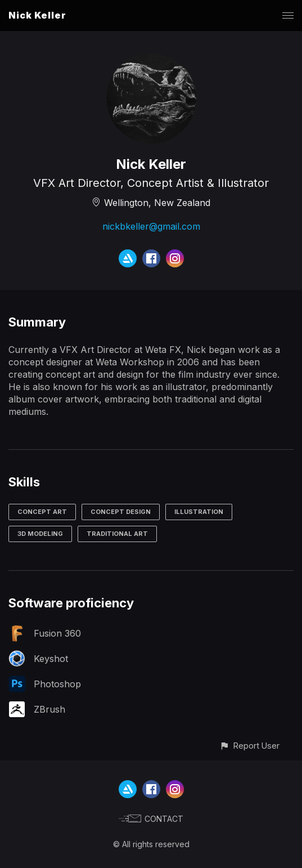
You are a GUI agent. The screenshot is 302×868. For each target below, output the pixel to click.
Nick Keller (37, 15)
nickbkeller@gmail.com (151, 226)
